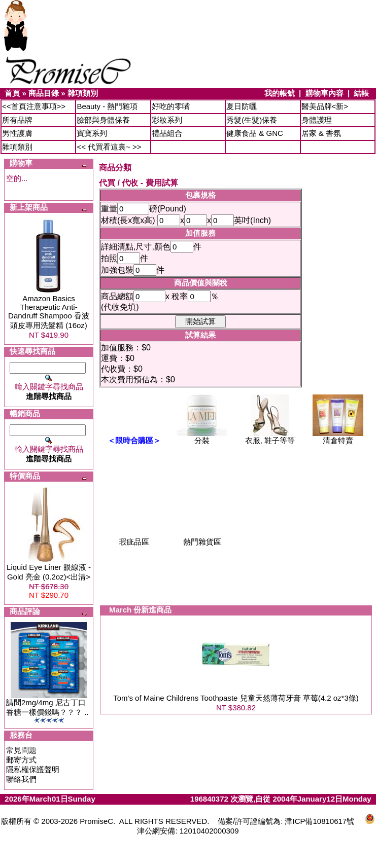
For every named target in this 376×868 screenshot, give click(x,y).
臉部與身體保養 (103, 120)
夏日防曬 (242, 106)
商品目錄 (44, 93)
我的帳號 (280, 93)
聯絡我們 (21, 779)
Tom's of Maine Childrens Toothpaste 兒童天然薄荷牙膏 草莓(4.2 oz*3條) (236, 698)
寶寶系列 (92, 133)
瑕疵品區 (134, 538)
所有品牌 (17, 120)
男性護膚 (17, 133)
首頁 (12, 93)
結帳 (361, 93)
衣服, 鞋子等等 (270, 437)
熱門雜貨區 (202, 538)
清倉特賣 (338, 437)
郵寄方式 (21, 760)
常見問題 (21, 750)
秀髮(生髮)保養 (252, 120)
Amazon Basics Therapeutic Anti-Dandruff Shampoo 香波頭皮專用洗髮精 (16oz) (49, 312)
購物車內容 (324, 93)
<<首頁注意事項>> (34, 106)
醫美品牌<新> (325, 106)
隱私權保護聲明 (33, 769)
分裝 (202, 437)
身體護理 (317, 120)
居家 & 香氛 (321, 133)
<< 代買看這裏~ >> (109, 147)
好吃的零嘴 (171, 106)
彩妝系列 (167, 120)
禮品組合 (167, 133)
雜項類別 (83, 93)
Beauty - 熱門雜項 (107, 106)
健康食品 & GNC (255, 133)
